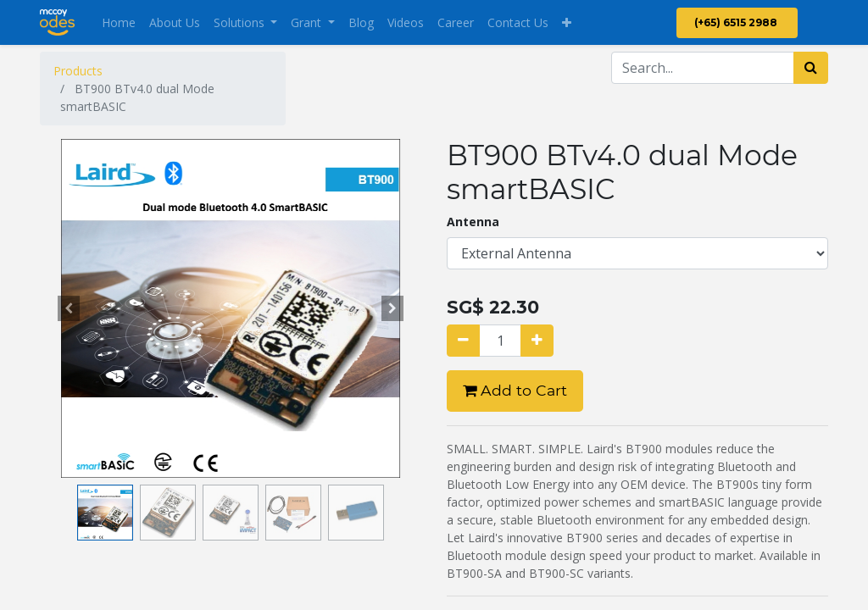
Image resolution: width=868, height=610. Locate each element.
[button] (567, 22)
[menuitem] (119, 22)
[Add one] (537, 341)
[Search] (811, 68)
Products (78, 71)
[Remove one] (463, 341)
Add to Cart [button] (515, 390)
